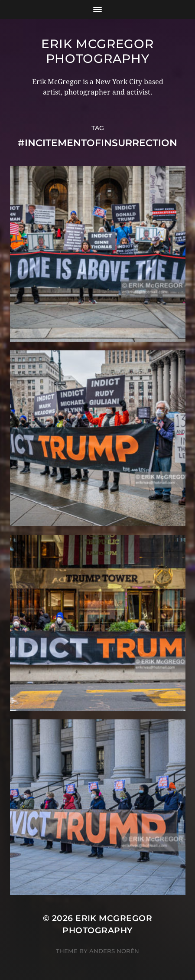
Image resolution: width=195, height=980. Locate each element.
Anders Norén (114, 951)
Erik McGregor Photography (97, 51)
